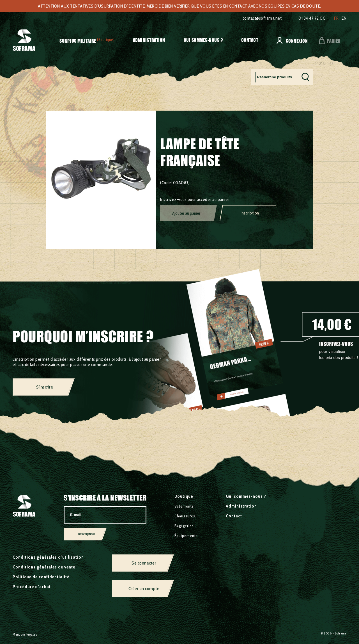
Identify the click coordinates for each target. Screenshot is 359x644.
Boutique (184, 496)
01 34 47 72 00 (312, 18)
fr (336, 18)
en (344, 18)
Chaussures (185, 516)
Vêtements (184, 506)
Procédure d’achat (32, 587)
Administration (149, 40)
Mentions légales (25, 634)
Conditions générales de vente (44, 567)
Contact (250, 40)
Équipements (75, 65)
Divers (97, 65)
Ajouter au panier (186, 213)
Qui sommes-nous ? (203, 40)
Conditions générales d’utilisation (48, 557)
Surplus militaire (78, 41)
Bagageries (184, 526)
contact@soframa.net (262, 18)
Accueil (19, 65)
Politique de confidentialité (41, 577)
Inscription (250, 213)
